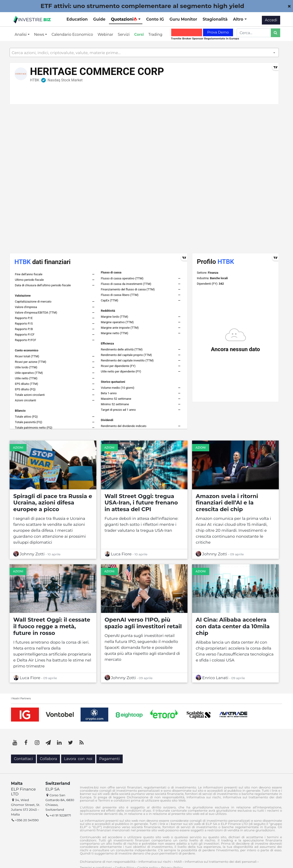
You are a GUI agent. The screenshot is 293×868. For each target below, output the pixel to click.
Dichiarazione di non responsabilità (108, 862)
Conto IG (155, 19)
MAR (178, 862)
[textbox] (144, 53)
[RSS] (81, 743)
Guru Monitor (183, 19)
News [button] (40, 34)
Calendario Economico (72, 34)
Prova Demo (218, 32)
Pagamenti (110, 759)
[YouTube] (15, 743)
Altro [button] (239, 19)
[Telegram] (48, 743)
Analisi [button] (21, 34)
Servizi (124, 34)
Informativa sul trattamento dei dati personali (221, 862)
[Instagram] (37, 743)
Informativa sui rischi (155, 862)
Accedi (271, 20)
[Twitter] (71, 743)
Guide (99, 19)
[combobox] (144, 52)
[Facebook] (26, 743)
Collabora (48, 759)
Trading (155, 34)
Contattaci (23, 759)
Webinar (105, 34)
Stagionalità (215, 19)
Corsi (139, 34)
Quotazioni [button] (124, 19)
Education (77, 19)
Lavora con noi (78, 759)
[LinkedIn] (59, 743)
